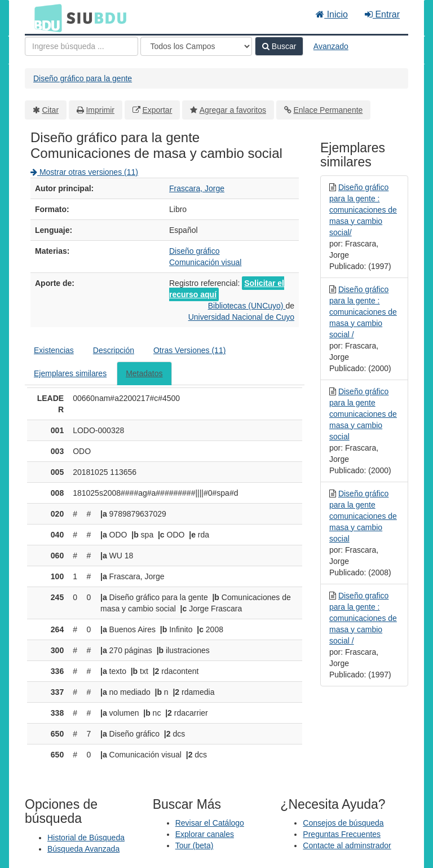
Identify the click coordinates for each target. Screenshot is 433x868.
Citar (51, 110)
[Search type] (196, 46)
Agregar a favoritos (233, 110)
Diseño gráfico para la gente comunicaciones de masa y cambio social (363, 414)
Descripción (114, 350)
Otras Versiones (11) (189, 350)
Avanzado (331, 46)
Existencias (54, 350)
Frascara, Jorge (197, 188)
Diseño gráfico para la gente (83, 78)
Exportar (157, 110)
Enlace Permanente (328, 110)
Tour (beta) (195, 845)
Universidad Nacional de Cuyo (241, 317)
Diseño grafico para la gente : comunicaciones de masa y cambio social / (363, 618)
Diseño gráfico (195, 251)
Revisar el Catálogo (210, 823)
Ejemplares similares (70, 373)
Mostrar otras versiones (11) (84, 172)
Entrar (382, 14)
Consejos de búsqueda (343, 823)
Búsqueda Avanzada (83, 849)
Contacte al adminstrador (347, 845)
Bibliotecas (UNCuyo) (247, 306)
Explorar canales (205, 834)
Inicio (332, 14)
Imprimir (100, 110)
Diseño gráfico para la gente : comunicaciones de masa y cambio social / (363, 312)
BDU (45, 17)
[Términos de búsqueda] (81, 46)
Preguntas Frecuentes (342, 834)
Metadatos (144, 373)
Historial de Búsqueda (86, 838)
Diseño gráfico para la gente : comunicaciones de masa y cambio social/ (363, 210)
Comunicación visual (205, 262)
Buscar (279, 46)
